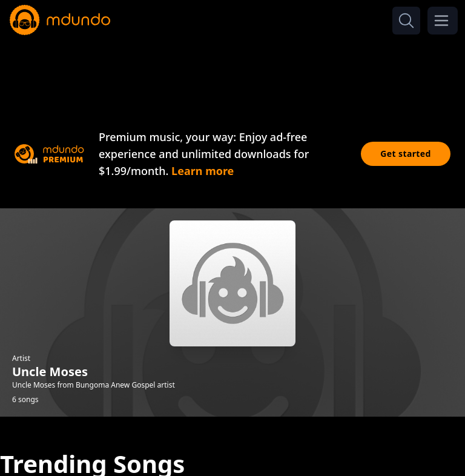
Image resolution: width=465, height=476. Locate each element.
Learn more (203, 171)
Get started (406, 154)
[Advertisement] (232, 71)
